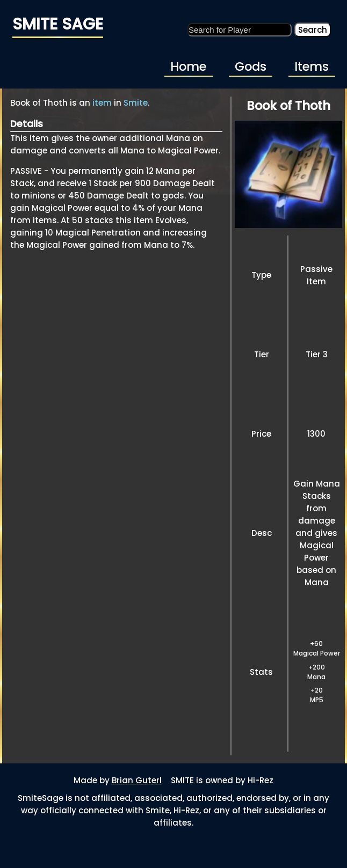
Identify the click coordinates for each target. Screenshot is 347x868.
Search (313, 30)
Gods (251, 67)
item (102, 103)
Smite (136, 103)
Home (188, 67)
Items (312, 67)
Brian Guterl (137, 780)
